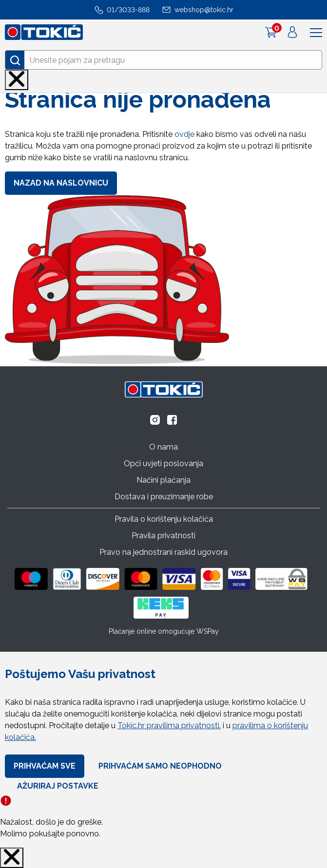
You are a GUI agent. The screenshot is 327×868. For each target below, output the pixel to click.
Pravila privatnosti (163, 536)
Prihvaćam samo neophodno (160, 766)
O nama (163, 447)
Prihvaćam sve (45, 766)
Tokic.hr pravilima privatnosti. (169, 726)
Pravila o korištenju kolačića (164, 519)
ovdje (184, 134)
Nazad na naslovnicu (61, 183)
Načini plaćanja (163, 480)
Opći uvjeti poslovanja (163, 463)
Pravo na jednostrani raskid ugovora (163, 552)
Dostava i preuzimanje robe (164, 497)
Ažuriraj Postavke (58, 786)
